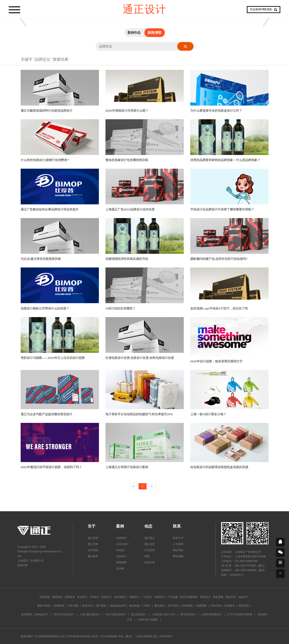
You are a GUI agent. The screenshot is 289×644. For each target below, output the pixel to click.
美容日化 (87, 606)
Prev (23, 18)
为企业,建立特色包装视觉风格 (41, 259)
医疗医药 (174, 606)
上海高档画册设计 (211, 614)
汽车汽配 (73, 606)
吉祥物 (120, 568)
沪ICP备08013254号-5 (79, 636)
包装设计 (121, 556)
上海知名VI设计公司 (163, 614)
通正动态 (150, 544)
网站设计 (205, 597)
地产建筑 (101, 606)
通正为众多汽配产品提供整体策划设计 (47, 414)
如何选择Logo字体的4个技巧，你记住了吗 (219, 309)
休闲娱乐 (230, 606)
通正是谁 (93, 538)
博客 (147, 556)
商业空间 (231, 597)
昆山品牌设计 (139, 614)
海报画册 (121, 562)
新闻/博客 (155, 33)
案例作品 (134, 33)
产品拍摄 (172, 597)
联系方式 (178, 538)
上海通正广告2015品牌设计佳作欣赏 (130, 209)
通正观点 (150, 538)
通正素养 (93, 556)
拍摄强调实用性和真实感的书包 (127, 259)
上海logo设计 (41, 614)
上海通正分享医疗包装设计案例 (127, 467)
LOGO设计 (123, 544)
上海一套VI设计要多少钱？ (208, 414)
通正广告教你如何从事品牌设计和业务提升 (50, 209)
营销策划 (57, 597)
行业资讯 (150, 550)
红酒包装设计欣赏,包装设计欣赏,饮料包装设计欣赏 (140, 358)
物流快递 (134, 606)
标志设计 (82, 597)
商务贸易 (244, 606)
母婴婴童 (202, 606)
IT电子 (147, 606)
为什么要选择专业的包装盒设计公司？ (216, 111)
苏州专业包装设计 (64, 614)
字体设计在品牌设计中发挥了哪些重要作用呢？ (222, 209)
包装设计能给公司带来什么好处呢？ (45, 309)
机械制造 (59, 606)
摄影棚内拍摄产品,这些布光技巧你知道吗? (219, 259)
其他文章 (150, 562)
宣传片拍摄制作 (189, 597)
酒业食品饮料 (118, 606)
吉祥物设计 (120, 597)
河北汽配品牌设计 (116, 614)
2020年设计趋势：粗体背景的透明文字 (216, 361)
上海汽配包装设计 (90, 614)
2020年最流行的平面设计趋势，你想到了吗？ (51, 467)
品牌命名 (70, 597)
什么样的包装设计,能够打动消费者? (45, 160)
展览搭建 (218, 597)
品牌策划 (121, 538)
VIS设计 (121, 550)
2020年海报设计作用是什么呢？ (127, 111)
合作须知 (93, 550)
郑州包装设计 (188, 614)
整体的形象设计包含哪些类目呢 (127, 160)
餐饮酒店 (160, 606)
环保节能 (216, 606)
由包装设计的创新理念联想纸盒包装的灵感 (219, 467)
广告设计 (147, 597)
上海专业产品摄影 (147, 620)
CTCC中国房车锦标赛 (240, 614)
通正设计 (145, 9)
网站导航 (178, 550)
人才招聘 (178, 544)
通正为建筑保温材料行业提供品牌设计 (47, 111)
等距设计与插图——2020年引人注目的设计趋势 (53, 358)
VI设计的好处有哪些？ (121, 309)
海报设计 (160, 597)
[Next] (152, 486)
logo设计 (243, 597)
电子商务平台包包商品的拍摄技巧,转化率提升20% (139, 414)
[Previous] (133, 486)
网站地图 (178, 556)
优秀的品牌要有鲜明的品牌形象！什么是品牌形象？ (225, 160)
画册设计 (134, 597)
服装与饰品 (44, 606)
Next (266, 18)
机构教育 (188, 606)
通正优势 (93, 544)
